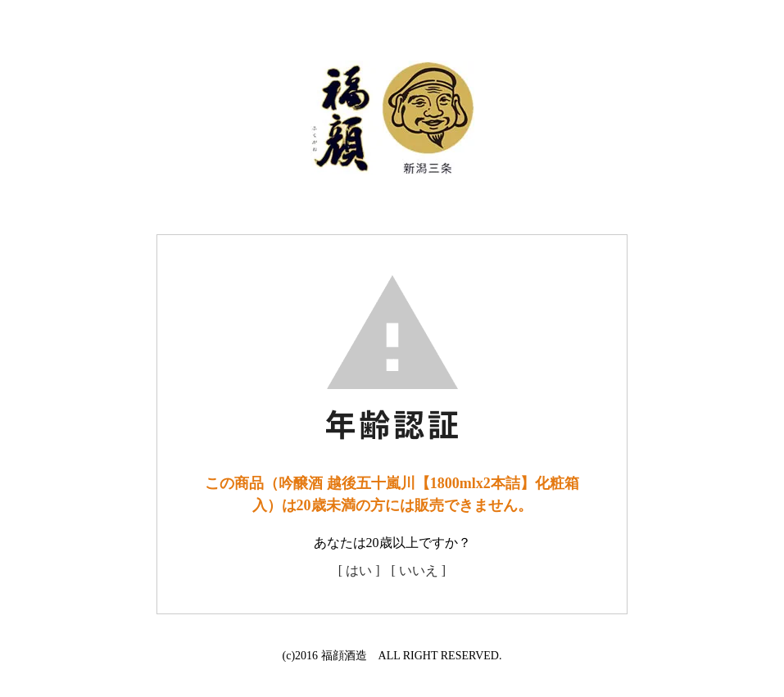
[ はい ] (359, 570)
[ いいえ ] (419, 570)
